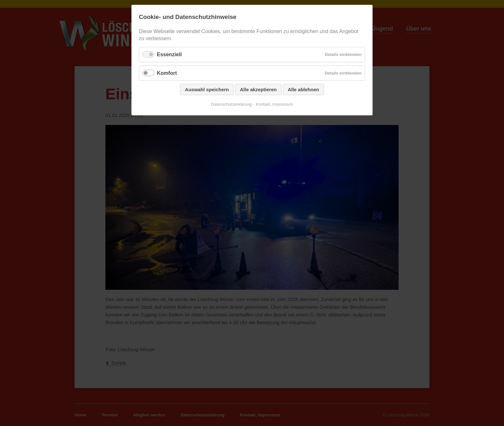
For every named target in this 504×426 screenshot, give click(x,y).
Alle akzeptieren (258, 89)
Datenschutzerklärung (231, 104)
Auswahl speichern (207, 89)
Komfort (167, 73)
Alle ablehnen (303, 89)
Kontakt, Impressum (274, 104)
